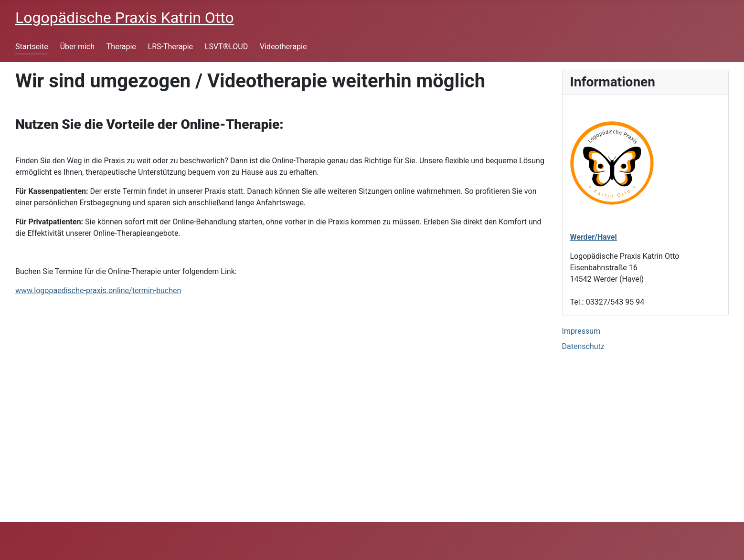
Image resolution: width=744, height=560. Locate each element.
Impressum (581, 331)
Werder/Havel (594, 237)
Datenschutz (583, 346)
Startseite (32, 47)
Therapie (121, 47)
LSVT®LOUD (226, 47)
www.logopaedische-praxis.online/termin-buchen (98, 291)
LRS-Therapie (170, 47)
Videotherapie (283, 47)
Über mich (77, 47)
